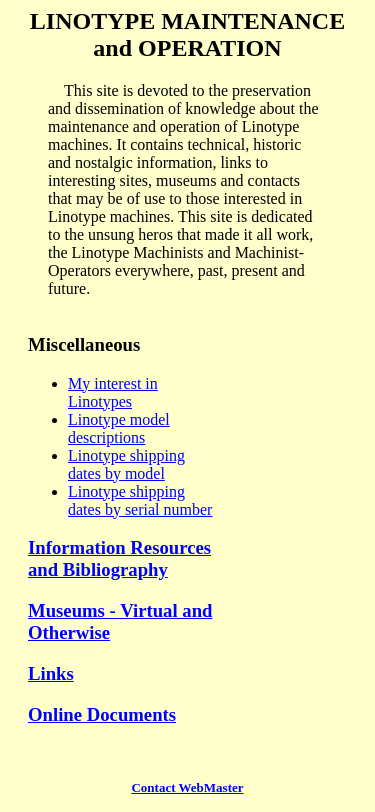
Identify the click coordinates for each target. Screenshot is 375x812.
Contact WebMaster (187, 787)
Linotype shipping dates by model (126, 464)
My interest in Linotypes (113, 392)
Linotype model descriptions (119, 428)
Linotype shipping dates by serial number (140, 500)
